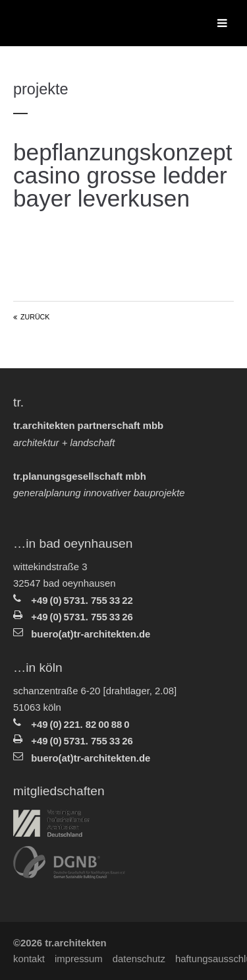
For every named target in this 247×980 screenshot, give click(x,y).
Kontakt (29, 959)
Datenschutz (139, 959)
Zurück (35, 317)
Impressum (79, 959)
